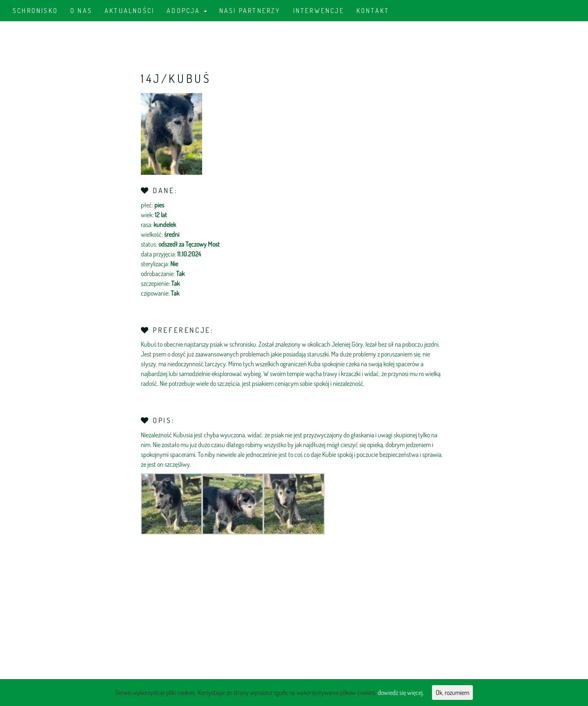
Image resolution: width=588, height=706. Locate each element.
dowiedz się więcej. (401, 693)
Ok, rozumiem (452, 693)
